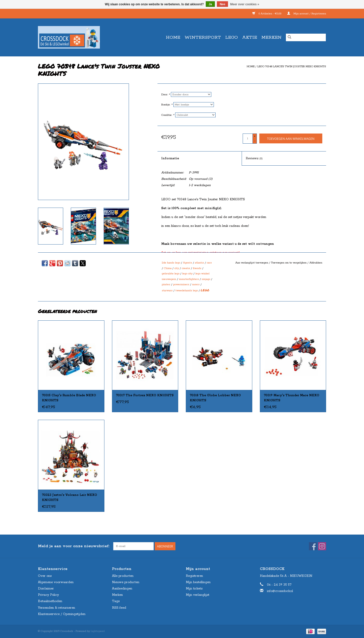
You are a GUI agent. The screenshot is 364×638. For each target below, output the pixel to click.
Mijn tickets (194, 589)
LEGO (232, 37)
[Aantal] (248, 139)
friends (197, 268)
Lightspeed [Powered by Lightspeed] (98, 631)
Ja (210, 4)
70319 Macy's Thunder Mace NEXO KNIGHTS (292, 398)
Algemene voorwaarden (56, 582)
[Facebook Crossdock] (313, 546)
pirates (166, 284)
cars (209, 263)
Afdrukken (316, 263)
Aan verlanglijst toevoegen (252, 263)
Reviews (254, 158)
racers (196, 284)
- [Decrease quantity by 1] (255, 141)
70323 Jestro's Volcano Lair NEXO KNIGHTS (70, 498)
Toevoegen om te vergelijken (289, 263)
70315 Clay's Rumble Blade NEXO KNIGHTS (69, 398)
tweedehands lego (187, 291)
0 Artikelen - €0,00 (267, 14)
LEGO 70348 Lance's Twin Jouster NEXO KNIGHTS (292, 67)
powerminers (181, 284)
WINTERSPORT (203, 37)
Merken (271, 37)
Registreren (194, 576)
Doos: (166, 95)
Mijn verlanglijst (198, 595)
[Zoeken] (306, 37)
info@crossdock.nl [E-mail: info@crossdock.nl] (280, 591)
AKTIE (250, 37)
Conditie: (168, 115)
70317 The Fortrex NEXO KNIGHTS (145, 395)
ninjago (206, 279)
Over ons (45, 576)
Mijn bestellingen (198, 582)
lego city (187, 274)
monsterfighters (189, 279)
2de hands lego (171, 263)
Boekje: (167, 105)
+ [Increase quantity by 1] (255, 136)
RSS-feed (119, 608)
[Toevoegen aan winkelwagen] (291, 138)
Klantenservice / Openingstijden (62, 614)
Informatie (170, 158)
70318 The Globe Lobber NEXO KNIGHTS (215, 398)
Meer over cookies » (245, 4)
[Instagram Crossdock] (322, 546)
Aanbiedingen (122, 589)
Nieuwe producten (126, 582)
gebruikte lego (171, 274)
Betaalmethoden (50, 601)
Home (173, 37)
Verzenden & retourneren (56, 608)
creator (186, 268)
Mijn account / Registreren (307, 14)
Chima (168, 268)
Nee (222, 4)
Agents (188, 263)
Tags (116, 601)
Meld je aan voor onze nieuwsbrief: (74, 546)
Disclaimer (46, 589)
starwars (167, 291)
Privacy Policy (48, 595)
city (177, 268)
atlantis (199, 263)
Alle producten (123, 576)
